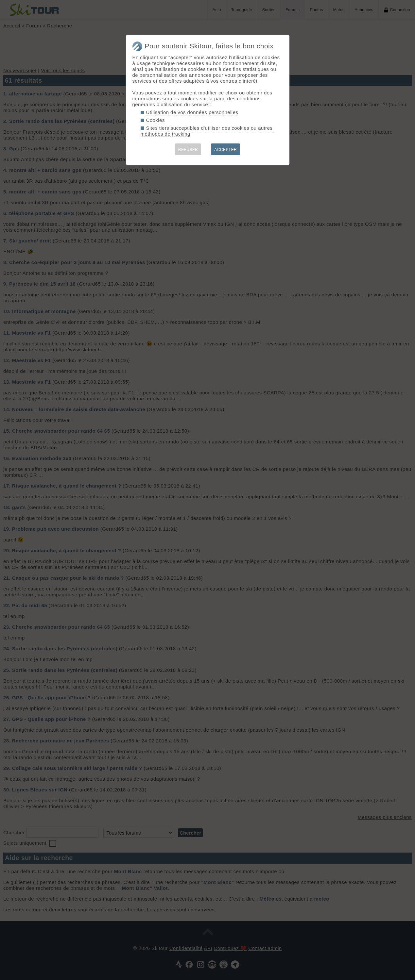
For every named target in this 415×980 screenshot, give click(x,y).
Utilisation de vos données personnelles (192, 112)
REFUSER (188, 150)
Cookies (156, 120)
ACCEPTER (225, 150)
